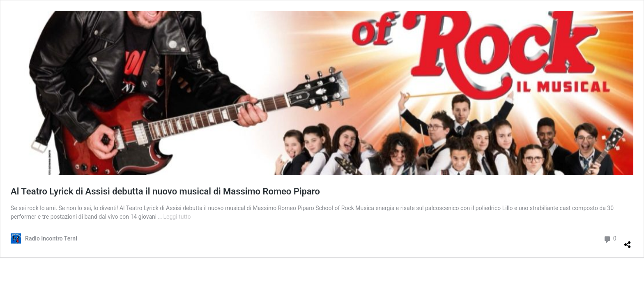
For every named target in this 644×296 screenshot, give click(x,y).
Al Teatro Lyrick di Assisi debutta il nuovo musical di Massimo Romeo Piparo (165, 191)
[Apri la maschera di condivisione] (628, 241)
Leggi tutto (177, 217)
